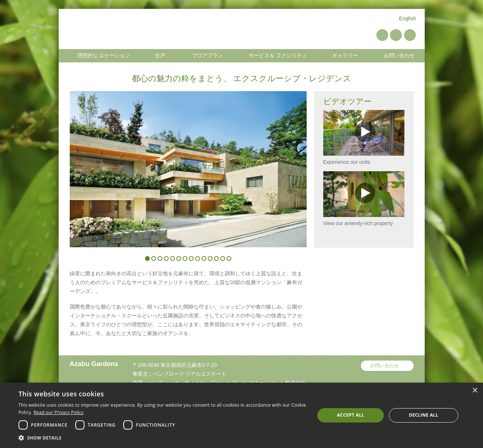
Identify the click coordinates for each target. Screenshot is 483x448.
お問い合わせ (384, 366)
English (408, 18)
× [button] (475, 391)
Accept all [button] (351, 415)
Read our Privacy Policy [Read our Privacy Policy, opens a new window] (59, 412)
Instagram (410, 35)
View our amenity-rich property (364, 199)
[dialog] (241, 415)
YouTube (396, 35)
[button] (162, 438)
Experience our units (364, 137)
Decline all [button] (424, 415)
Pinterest (382, 35)
